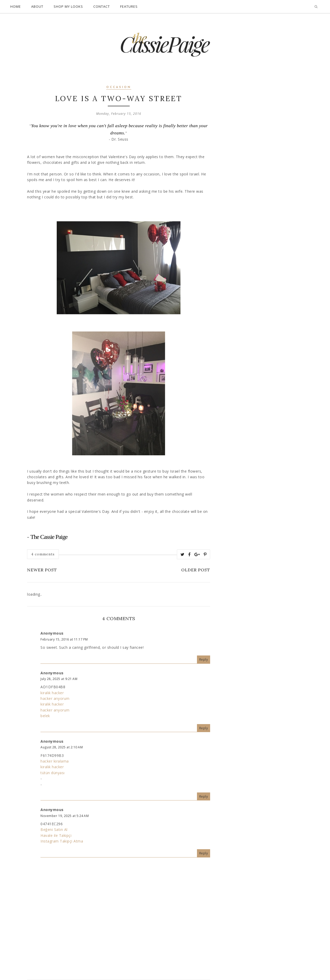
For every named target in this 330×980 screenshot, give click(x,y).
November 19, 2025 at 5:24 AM (65, 816)
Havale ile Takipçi (56, 835)
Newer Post (42, 570)
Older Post (196, 570)
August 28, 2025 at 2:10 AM (62, 747)
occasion (119, 87)
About (37, 6)
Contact (102, 6)
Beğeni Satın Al (54, 829)
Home (16, 6)
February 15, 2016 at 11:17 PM (64, 639)
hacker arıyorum (55, 698)
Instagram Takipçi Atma (62, 841)
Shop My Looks (68, 6)
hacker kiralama (55, 761)
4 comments (43, 554)
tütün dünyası (53, 773)
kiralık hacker (52, 693)
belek (45, 716)
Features (129, 6)
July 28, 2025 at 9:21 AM (59, 679)
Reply (204, 659)
